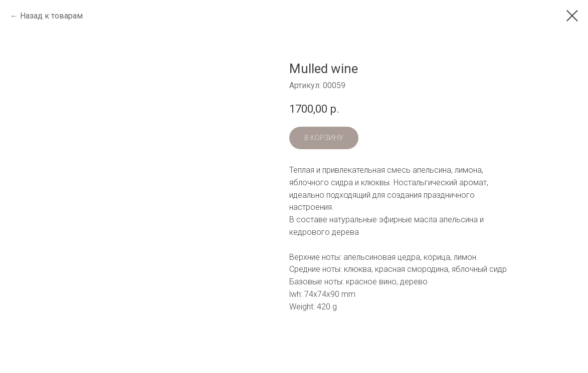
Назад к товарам (51, 16)
